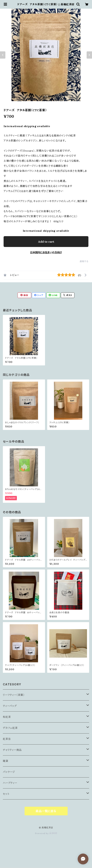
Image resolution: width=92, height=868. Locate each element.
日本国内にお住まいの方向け (46, 252)
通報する (84, 261)
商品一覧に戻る (46, 811)
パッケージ (9, 772)
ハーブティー (10, 783)
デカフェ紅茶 (10, 728)
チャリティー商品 (12, 750)
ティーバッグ (10, 706)
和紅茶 (7, 717)
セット (6, 794)
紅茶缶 (7, 739)
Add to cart (46, 242)
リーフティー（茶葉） (14, 695)
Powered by (46, 833)
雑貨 (6, 761)
